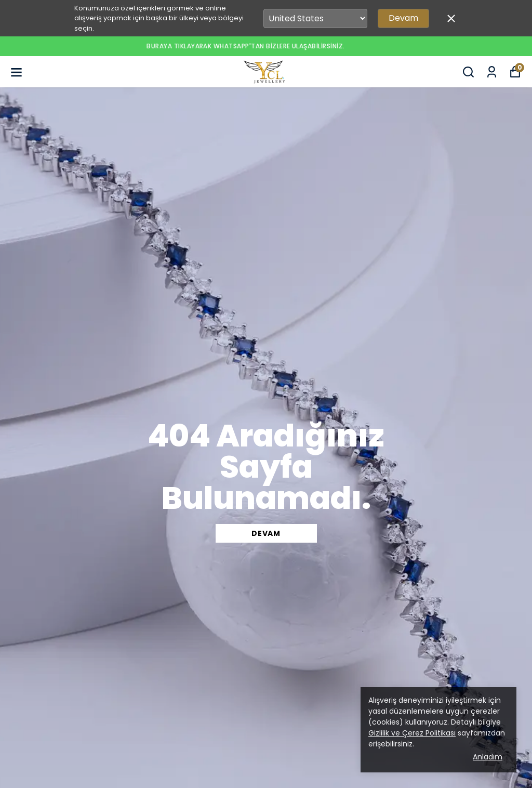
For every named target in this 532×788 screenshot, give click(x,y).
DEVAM (266, 533)
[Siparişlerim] (492, 72)
